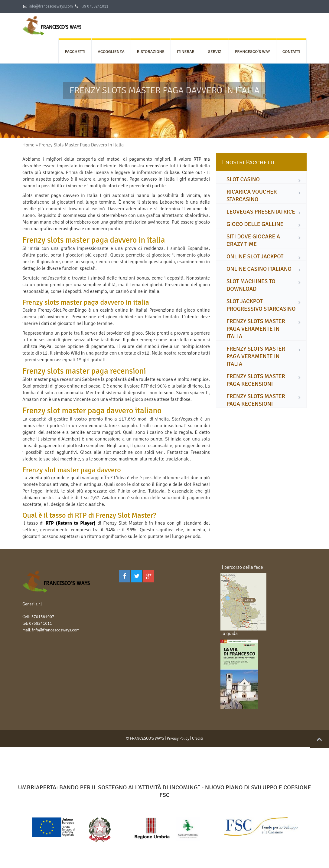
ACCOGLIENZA (111, 52)
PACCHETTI (75, 52)
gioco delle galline (255, 224)
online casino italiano (259, 269)
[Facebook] (125, 576)
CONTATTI (291, 52)
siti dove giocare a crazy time (253, 240)
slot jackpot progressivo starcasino (261, 305)
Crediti (198, 739)
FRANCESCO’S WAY (252, 52)
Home (28, 145)
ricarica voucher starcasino (252, 196)
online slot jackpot (255, 257)
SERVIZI (215, 52)
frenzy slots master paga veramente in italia (256, 329)
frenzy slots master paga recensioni (256, 380)
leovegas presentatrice (261, 212)
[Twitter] (137, 576)
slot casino (243, 179)
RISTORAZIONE (151, 52)
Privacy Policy (178, 739)
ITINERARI (186, 52)
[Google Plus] (149, 576)
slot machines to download (251, 285)
